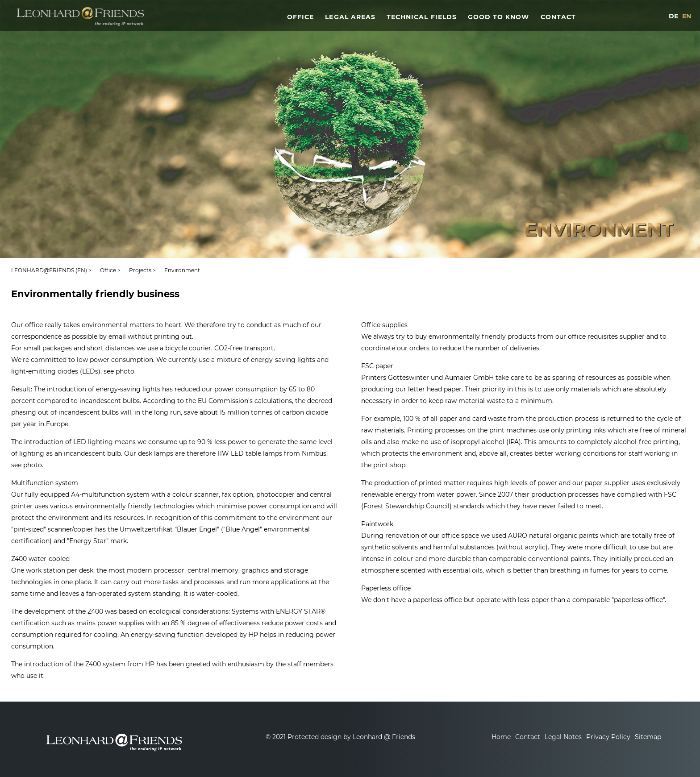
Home (501, 737)
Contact (528, 737)
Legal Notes (563, 737)
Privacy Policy (608, 737)
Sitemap (648, 737)
